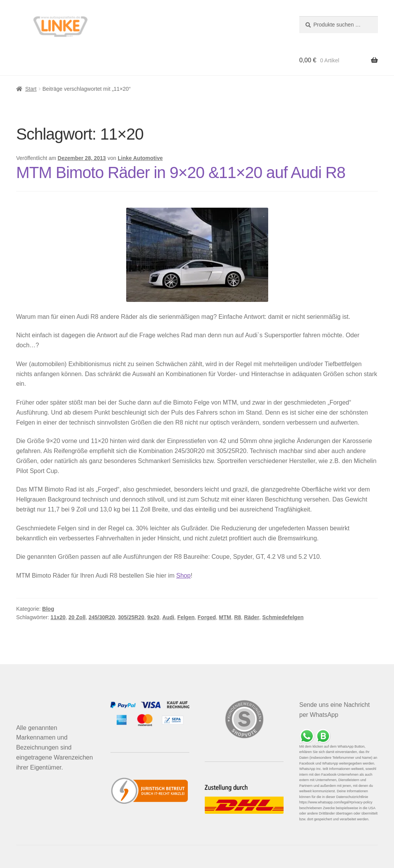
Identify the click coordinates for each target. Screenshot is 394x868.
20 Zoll (77, 617)
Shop (183, 576)
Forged (207, 617)
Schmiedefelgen (283, 617)
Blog (48, 609)
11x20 (58, 617)
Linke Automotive (140, 158)
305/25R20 (131, 617)
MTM (225, 617)
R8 (237, 617)
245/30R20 (102, 617)
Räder (252, 617)
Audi (168, 617)
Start (31, 89)
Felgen (186, 617)
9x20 (153, 617)
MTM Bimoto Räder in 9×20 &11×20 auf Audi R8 (181, 172)
